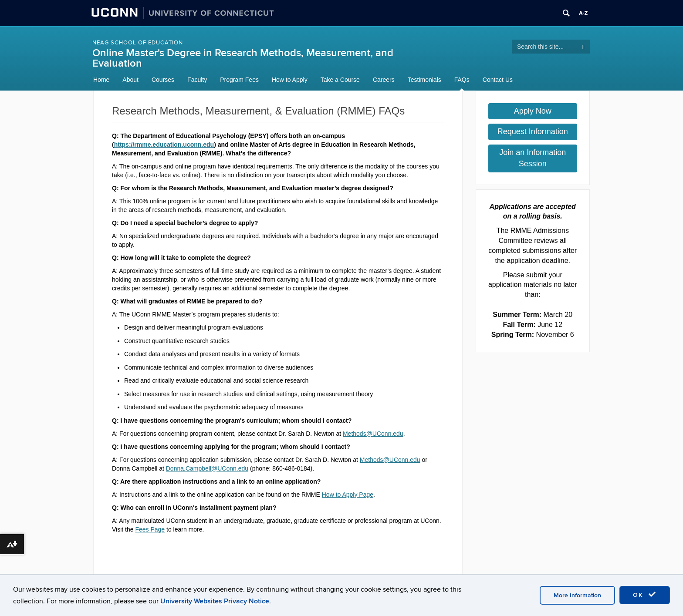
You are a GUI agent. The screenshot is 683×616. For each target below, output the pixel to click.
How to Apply (290, 80)
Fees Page (150, 529)
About (130, 80)
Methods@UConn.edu (373, 434)
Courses (163, 80)
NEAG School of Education (138, 43)
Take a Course (340, 80)
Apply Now (533, 111)
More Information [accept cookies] (577, 595)
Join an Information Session (533, 158)
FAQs (462, 80)
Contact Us (498, 80)
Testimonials (424, 80)
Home (101, 80)
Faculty (197, 80)
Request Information (533, 131)
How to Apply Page (348, 495)
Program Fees (239, 80)
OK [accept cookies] (645, 595)
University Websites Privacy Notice (215, 601)
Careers (384, 80)
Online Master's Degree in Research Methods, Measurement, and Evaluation (243, 58)
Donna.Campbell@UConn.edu (207, 468)
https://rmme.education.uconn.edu (164, 145)
